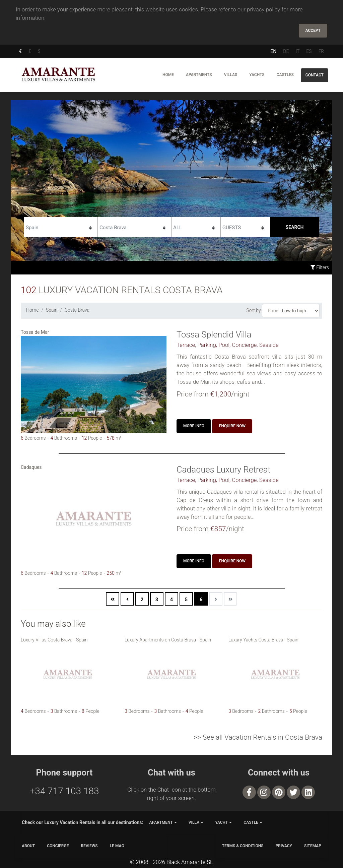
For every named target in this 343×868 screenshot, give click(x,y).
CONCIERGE (58, 846)
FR (321, 51)
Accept (313, 30)
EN (273, 51)
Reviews (89, 846)
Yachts (257, 75)
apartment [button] (161, 822)
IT (297, 51)
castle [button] (251, 822)
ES (309, 51)
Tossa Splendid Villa (214, 334)
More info (194, 426)
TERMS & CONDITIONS (243, 846)
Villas (231, 75)
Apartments (199, 75)
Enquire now (232, 426)
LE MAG (117, 846)
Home (168, 75)
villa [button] (194, 822)
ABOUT (28, 846)
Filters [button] (320, 267)
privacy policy (263, 9)
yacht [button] (221, 822)
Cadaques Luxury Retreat (224, 470)
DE (286, 51)
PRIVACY (284, 846)
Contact (315, 75)
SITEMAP (313, 846)
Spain (52, 310)
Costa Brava (77, 310)
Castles (285, 75)
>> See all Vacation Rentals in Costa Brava (258, 737)
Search (295, 227)
